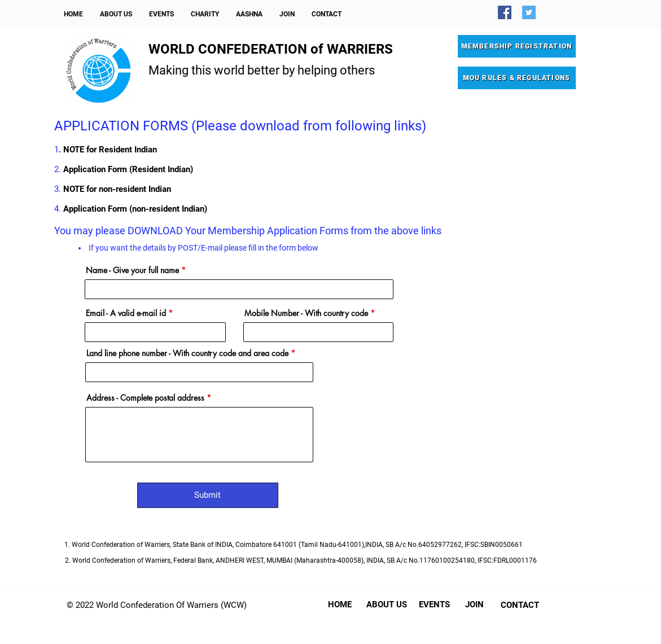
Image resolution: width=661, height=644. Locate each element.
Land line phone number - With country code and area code (187, 353)
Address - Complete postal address (145, 398)
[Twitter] (529, 12)
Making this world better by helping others (262, 70)
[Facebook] (505, 12)
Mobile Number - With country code (306, 313)
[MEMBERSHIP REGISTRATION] (517, 46)
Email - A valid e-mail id (126, 313)
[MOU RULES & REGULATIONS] (517, 78)
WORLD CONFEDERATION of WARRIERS (271, 49)
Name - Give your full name (132, 270)
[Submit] (208, 495)
